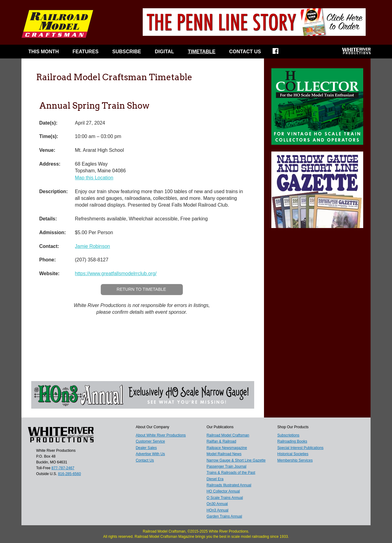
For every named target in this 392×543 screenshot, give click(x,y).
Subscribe (127, 52)
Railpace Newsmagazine (227, 448)
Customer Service (150, 441)
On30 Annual (217, 504)
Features (86, 52)
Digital (165, 52)
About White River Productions (161, 435)
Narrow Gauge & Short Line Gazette (236, 460)
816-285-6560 (69, 474)
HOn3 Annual (217, 510)
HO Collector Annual (223, 491)
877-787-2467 (63, 468)
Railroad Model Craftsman (228, 435)
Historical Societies (293, 454)
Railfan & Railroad (221, 441)
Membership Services (295, 460)
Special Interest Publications (301, 448)
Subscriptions (288, 435)
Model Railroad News (224, 454)
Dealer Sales (146, 448)
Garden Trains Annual (224, 516)
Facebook (279, 53)
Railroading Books (292, 441)
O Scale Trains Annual (225, 498)
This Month (43, 52)
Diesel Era (215, 479)
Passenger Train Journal (226, 466)
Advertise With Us (150, 454)
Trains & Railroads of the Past (231, 473)
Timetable (202, 52)
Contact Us (245, 52)
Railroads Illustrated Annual (229, 485)
